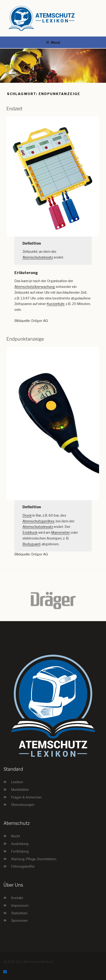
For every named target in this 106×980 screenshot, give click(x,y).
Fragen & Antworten (26, 797)
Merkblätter (20, 790)
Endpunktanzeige (25, 339)
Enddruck (30, 533)
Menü (53, 42)
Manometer (61, 533)
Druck (27, 515)
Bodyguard (31, 544)
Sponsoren (19, 921)
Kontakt (17, 898)
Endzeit (14, 109)
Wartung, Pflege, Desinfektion (34, 859)
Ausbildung (20, 844)
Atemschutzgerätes (38, 521)
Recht (16, 836)
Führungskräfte (23, 866)
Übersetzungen (23, 805)
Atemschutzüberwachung (35, 287)
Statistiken (19, 913)
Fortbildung (20, 851)
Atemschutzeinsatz (38, 257)
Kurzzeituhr (56, 304)
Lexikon (17, 782)
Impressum (20, 906)
